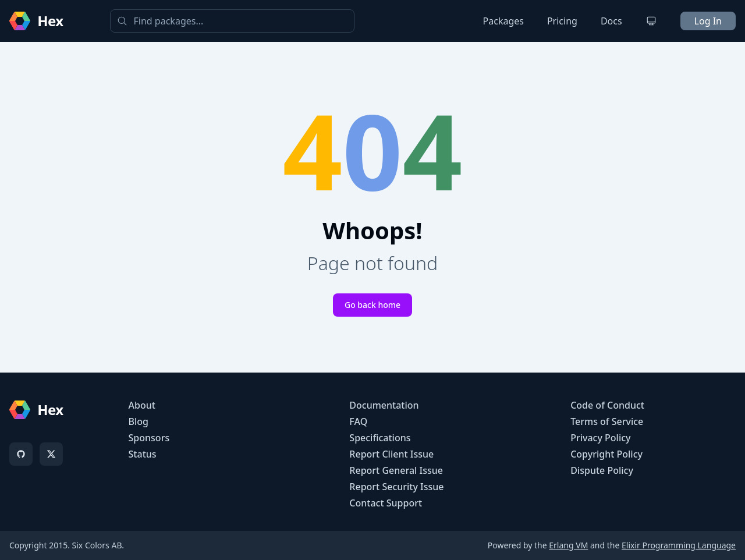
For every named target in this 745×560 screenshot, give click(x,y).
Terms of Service (607, 421)
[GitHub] (21, 454)
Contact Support (386, 503)
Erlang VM (568, 545)
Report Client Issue (391, 454)
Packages (503, 21)
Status (143, 454)
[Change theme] (651, 21)
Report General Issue (396, 470)
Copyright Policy (606, 454)
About (142, 405)
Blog (139, 421)
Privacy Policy (600, 438)
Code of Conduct (607, 405)
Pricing (562, 21)
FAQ (358, 421)
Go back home (372, 305)
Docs (611, 21)
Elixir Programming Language (679, 545)
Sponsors (149, 438)
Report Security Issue (396, 487)
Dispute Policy (602, 470)
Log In (708, 21)
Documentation (384, 405)
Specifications (380, 438)
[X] (51, 454)
